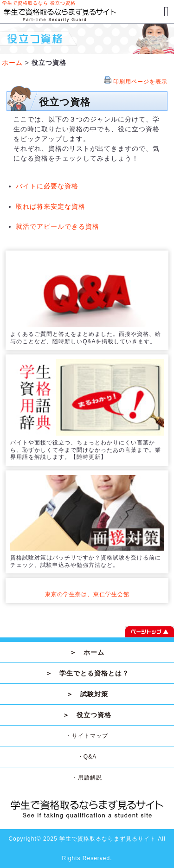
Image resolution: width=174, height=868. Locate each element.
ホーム (12, 63)
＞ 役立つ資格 (87, 715)
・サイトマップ (87, 736)
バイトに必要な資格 (47, 186)
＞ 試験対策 (87, 694)
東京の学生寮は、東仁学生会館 (87, 594)
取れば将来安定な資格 (51, 206)
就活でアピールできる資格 (58, 226)
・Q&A (87, 757)
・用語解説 (87, 778)
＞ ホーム (87, 652)
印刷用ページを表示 (140, 82)
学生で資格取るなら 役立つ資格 (39, 3)
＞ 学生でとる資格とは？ (87, 673)
